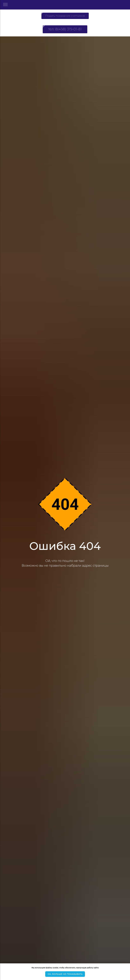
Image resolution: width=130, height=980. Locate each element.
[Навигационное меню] (5, 5)
